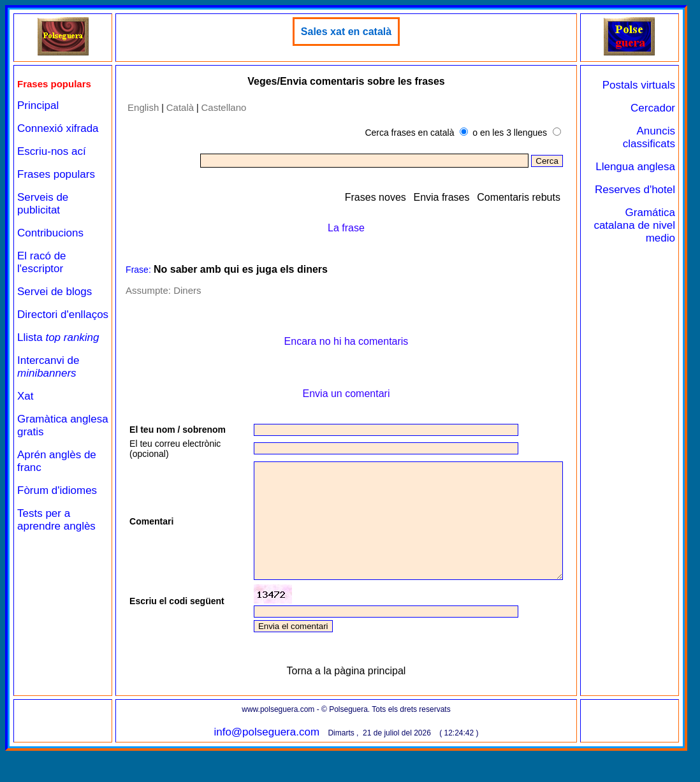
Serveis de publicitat (43, 204)
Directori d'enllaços (63, 315)
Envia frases (441, 197)
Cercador (653, 108)
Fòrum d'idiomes (57, 490)
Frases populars (56, 174)
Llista (58, 337)
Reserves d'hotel (635, 190)
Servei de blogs (55, 292)
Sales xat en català (346, 32)
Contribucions (50, 233)
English (143, 107)
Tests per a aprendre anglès (56, 520)
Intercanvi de (48, 367)
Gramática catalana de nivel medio (634, 225)
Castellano (224, 107)
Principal (38, 105)
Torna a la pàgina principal (346, 702)
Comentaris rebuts (519, 197)
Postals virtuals (639, 85)
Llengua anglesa (635, 167)
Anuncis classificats (649, 137)
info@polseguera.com (266, 763)
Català (180, 107)
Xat (26, 396)
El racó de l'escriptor (42, 262)
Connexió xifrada (58, 128)
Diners (187, 290)
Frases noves (376, 197)
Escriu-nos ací (52, 151)
